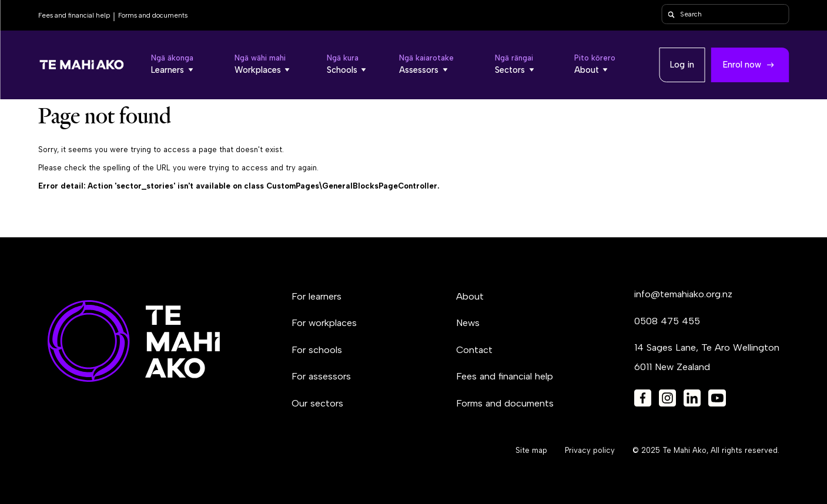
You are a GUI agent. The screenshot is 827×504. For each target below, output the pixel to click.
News (468, 323)
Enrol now (742, 65)
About (470, 296)
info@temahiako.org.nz (683, 294)
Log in (682, 65)
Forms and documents (153, 15)
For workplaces (324, 323)
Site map (531, 450)
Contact (474, 350)
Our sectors (317, 403)
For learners (317, 296)
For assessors (321, 376)
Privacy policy (590, 450)
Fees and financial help (74, 15)
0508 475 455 (667, 321)
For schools (317, 350)
